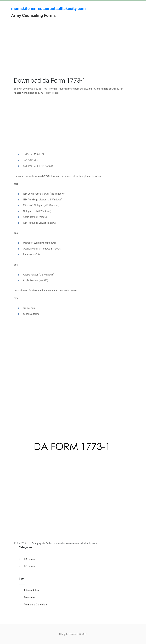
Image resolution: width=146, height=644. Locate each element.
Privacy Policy (31, 590)
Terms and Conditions (36, 605)
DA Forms (29, 559)
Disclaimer (30, 598)
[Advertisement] (73, 52)
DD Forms (29, 566)
